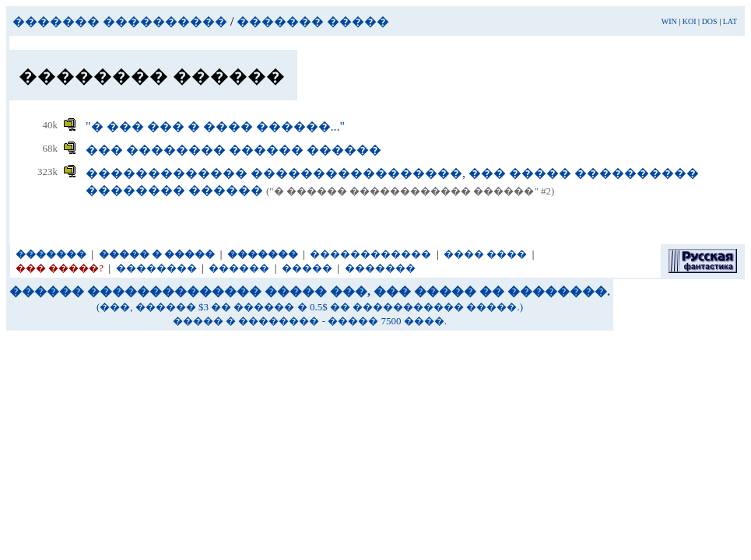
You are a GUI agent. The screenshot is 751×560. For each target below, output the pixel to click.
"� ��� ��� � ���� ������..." (215, 126)
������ (239, 268)
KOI (690, 21)
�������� (156, 268)
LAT (730, 21)
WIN (669, 21)
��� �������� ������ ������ (233, 150)
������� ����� (313, 21)
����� (307, 268)
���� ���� (485, 254)
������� (380, 268)
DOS (710, 21)
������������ (370, 254)
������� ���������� (120, 21)
